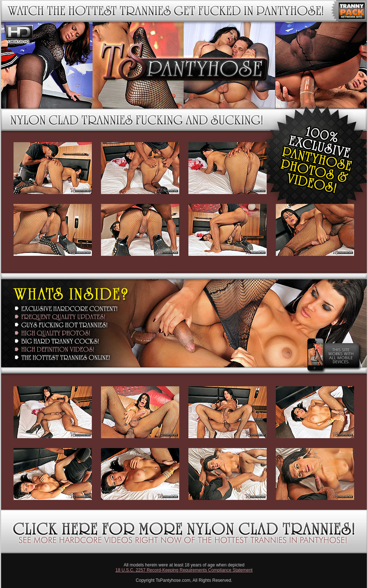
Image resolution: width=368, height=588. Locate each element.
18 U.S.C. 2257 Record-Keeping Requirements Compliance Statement (184, 570)
